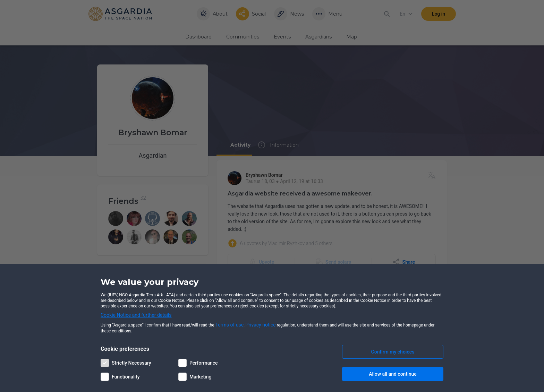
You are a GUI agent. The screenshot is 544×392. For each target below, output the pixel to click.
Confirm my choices (393, 352)
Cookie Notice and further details (136, 315)
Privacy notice (261, 325)
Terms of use (230, 325)
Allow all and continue (393, 374)
